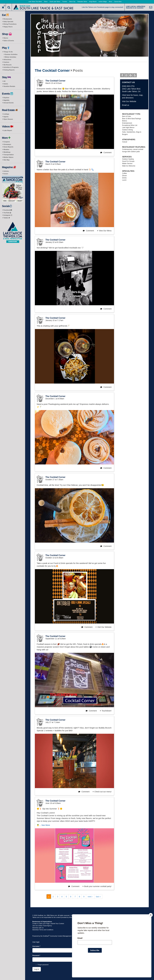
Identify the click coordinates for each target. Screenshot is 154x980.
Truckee (65, 2)
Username (36, 946)
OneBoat (46, 936)
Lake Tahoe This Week (35, 2)
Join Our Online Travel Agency (42, 926)
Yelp (135, 76)
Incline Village (103, 2)
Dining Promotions (10, 24)
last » (98, 897)
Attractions (7, 60)
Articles (6, 171)
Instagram (8, 215)
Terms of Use (75, 915)
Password (36, 955)
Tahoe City (72, 2)
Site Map (7, 160)
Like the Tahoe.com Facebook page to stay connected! (103, 7)
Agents (6, 117)
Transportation (9, 155)
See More (46, 825)
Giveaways (7, 144)
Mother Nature (8, 157)
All (4, 81)
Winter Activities (11, 57)
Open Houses (8, 119)
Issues (6, 174)
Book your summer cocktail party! (97, 886)
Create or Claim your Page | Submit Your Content (48, 924)
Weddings (7, 152)
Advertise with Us (38, 928)
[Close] (151, 932)
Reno (110, 2)
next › (90, 897)
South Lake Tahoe (55, 2)
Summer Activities (11, 54)
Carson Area (118, 2)
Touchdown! (106, 711)
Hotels (6, 84)
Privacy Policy (85, 915)
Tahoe (46, 2)
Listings (6, 114)
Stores (6, 38)
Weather (6, 149)
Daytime (6, 98)
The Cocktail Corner (52, 71)
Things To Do (8, 52)
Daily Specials (8, 22)
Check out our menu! (102, 792)
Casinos (6, 62)
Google (131, 76)
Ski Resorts (8, 65)
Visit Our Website (104, 627)
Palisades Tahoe (82, 2)
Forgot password (43, 965)
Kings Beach (93, 2)
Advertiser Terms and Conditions (43, 930)
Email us (126, 105)
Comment (106, 152)
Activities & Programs (11, 67)
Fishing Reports (9, 70)
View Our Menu (104, 231)
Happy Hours (8, 27)
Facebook (8, 210)
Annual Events (9, 103)
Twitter (7, 218)
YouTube (7, 213)
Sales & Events (9, 41)
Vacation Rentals (9, 86)
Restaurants (8, 19)
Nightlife (6, 100)
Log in (37, 969)
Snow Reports (8, 147)
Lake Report (8, 130)
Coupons (7, 142)
